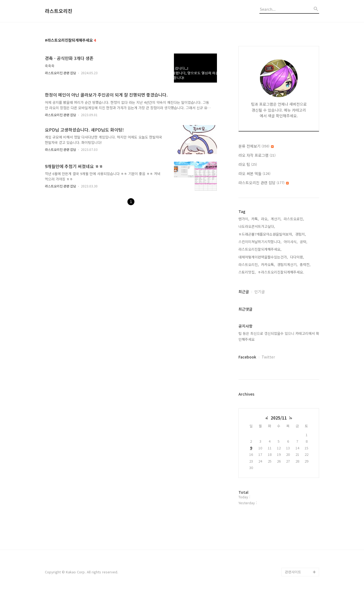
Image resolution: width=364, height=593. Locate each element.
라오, (265, 219)
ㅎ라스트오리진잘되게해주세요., (281, 272)
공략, (304, 242)
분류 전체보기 (256, 146)
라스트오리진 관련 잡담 (60, 73)
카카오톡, (268, 264)
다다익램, (297, 257)
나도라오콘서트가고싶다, (257, 226)
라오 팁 (248, 164)
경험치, (301, 234)
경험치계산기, (287, 264)
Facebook (247, 357)
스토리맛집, (247, 272)
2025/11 (279, 418)
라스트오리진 (59, 11)
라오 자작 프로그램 (257, 155)
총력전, (305, 264)
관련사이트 (293, 572)
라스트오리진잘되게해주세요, (260, 249)
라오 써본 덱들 (254, 173)
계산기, (276, 219)
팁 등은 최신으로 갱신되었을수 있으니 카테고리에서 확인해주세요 (279, 336)
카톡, (255, 219)
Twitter (268, 357)
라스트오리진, (249, 264)
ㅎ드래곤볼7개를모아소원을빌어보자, (266, 234)
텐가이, (244, 219)
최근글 (244, 292)
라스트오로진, (294, 219)
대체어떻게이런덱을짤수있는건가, (263, 257)
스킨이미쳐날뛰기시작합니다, (260, 242)
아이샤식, (291, 242)
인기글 (260, 292)
